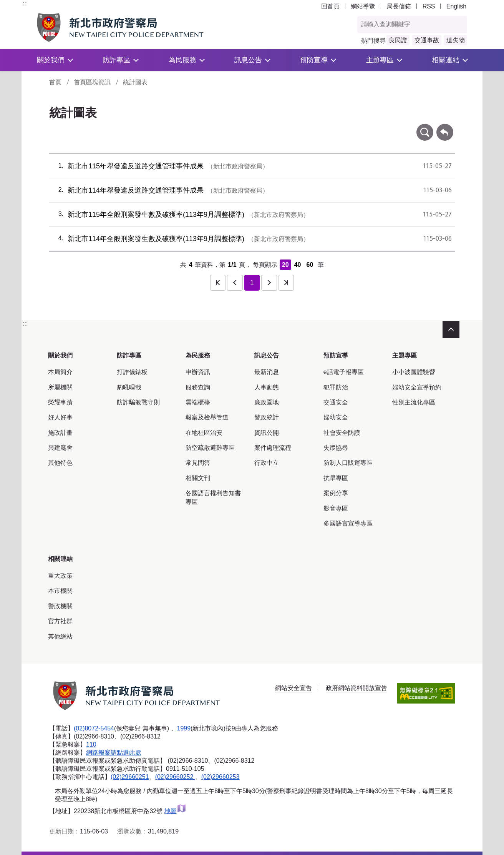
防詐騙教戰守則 (138, 402)
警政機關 (60, 606)
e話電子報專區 (344, 372)
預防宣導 (314, 60)
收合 (451, 329)
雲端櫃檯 (198, 402)
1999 (184, 728)
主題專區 (380, 60)
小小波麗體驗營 (414, 372)
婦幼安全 (336, 417)
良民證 (398, 40)
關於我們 (51, 60)
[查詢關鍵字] (404, 25)
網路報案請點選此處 (114, 753)
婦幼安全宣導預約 (417, 387)
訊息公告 (248, 60)
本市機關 (60, 591)
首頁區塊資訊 (92, 82)
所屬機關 (60, 387)
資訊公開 (267, 433)
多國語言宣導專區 (348, 523)
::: (25, 3)
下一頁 (269, 283)
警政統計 (267, 417)
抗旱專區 (336, 478)
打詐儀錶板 (132, 372)
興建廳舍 (60, 448)
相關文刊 (198, 478)
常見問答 (198, 463)
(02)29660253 (220, 777)
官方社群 (60, 621)
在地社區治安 (204, 433)
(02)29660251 (130, 777)
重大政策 (60, 576)
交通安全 (336, 402)
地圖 (175, 811)
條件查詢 (425, 127)
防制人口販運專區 (348, 463)
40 (298, 265)
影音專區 (336, 508)
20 (285, 265)
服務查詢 (198, 387)
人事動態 (267, 387)
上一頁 (235, 283)
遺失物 (456, 40)
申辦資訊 (198, 372)
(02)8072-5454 (94, 728)
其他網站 (60, 636)
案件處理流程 (273, 448)
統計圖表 (135, 82)
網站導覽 (363, 6)
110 (91, 744)
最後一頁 (286, 283)
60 (310, 265)
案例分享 (336, 493)
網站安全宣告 (293, 688)
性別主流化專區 (414, 402)
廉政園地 (267, 402)
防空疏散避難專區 (210, 448)
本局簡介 (60, 372)
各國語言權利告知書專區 (213, 497)
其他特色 (60, 463)
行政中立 (267, 463)
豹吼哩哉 (129, 387)
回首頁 (330, 6)
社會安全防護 (342, 433)
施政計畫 (60, 433)
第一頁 (218, 283)
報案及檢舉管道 (207, 417)
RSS (429, 6)
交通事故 (427, 40)
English (456, 6)
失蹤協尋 (336, 448)
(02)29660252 (175, 777)
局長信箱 (399, 6)
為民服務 (182, 60)
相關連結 (446, 60)
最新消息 (267, 372)
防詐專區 (116, 60)
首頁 (55, 82)
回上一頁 (445, 127)
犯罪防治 (336, 387)
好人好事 (60, 417)
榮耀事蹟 (60, 402)
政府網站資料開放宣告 (356, 688)
